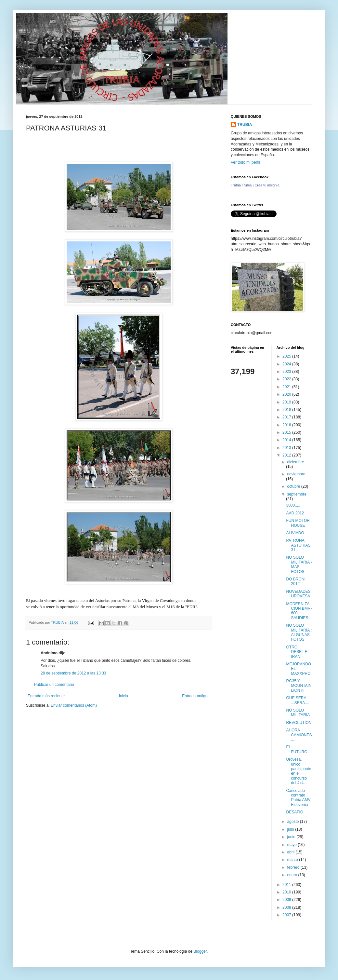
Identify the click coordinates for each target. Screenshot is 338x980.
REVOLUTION (299, 723)
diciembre (295, 462)
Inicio (123, 696)
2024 (287, 364)
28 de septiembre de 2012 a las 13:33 (73, 673)
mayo (292, 845)
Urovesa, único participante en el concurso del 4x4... (299, 771)
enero (292, 875)
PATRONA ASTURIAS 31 (298, 545)
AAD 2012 (295, 513)
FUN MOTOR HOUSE (298, 523)
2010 (287, 892)
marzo (293, 860)
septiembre (297, 494)
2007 (287, 915)
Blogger (200, 951)
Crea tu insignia (267, 185)
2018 (287, 410)
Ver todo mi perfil (245, 162)
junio (292, 837)
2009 (287, 900)
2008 (287, 907)
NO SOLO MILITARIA (298, 713)
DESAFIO (295, 812)
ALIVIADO (295, 533)
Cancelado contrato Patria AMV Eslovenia (298, 798)
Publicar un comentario (54, 685)
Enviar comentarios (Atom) (74, 705)
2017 (287, 417)
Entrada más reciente (46, 696)
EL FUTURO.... (299, 749)
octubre (294, 486)
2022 (287, 379)
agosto (293, 822)
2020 (287, 394)
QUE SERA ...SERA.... (298, 700)
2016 (287, 425)
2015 (287, 432)
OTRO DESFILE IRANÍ (297, 652)
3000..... (293, 505)
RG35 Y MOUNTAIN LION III (299, 686)
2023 (287, 372)
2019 (287, 402)
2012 (287, 455)
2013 (287, 448)
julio (291, 829)
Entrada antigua (196, 696)
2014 (287, 440)
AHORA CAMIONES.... (299, 735)
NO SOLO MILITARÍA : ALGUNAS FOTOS (299, 632)
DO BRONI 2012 (296, 581)
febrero (294, 867)
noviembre (296, 474)
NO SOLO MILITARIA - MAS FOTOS (299, 564)
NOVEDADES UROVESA (298, 594)
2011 (287, 885)
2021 (287, 387)
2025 (287, 356)
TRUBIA (245, 125)
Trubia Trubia (241, 185)
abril (291, 852)
